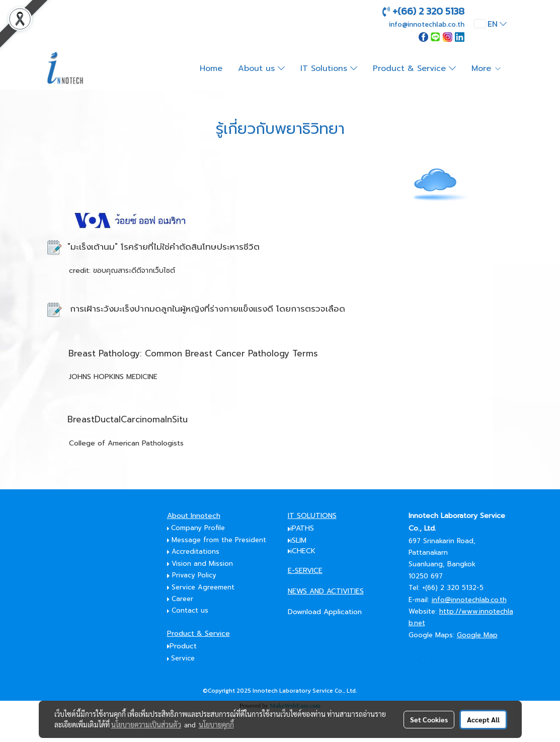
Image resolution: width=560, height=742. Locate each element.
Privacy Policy (192, 575)
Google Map (477, 635)
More (487, 68)
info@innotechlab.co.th (469, 600)
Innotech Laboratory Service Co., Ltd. (305, 691)
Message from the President (217, 540)
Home (211, 68)
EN (490, 24)
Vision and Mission (202, 564)
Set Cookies (429, 719)
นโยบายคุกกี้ (216, 724)
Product (183, 646)
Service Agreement (203, 587)
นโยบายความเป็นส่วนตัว (146, 724)
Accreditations (197, 551)
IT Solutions (329, 68)
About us (261, 68)
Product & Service (414, 68)
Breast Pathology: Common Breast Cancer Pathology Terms (193, 353)
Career (182, 599)
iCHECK (303, 551)
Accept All (483, 719)
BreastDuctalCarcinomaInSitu (128, 419)
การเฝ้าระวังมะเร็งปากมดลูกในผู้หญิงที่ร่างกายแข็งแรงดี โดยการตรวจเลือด (208, 309)
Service (183, 658)
